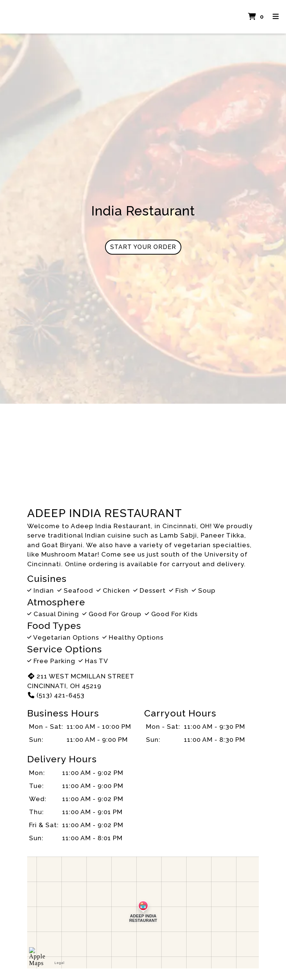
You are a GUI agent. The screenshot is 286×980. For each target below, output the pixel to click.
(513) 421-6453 (56, 695)
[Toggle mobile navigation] (276, 17)
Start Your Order (143, 247)
